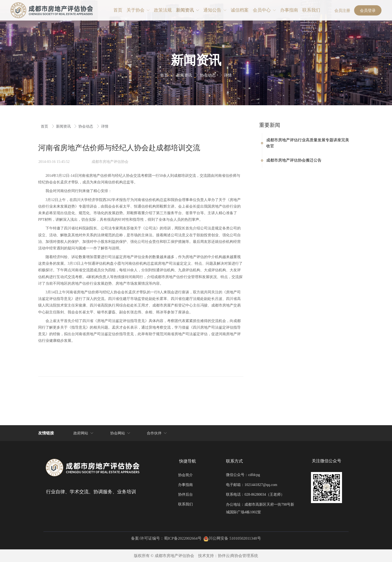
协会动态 (208, 75)
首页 (165, 75)
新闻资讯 (185, 75)
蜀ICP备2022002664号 (183, 538)
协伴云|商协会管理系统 (238, 556)
